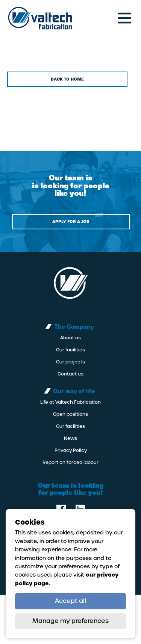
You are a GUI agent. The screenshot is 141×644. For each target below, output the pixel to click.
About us (70, 338)
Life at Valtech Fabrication (70, 402)
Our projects (70, 362)
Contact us (70, 374)
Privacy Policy (71, 450)
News (70, 438)
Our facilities (70, 350)
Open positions (70, 414)
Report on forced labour (70, 462)
